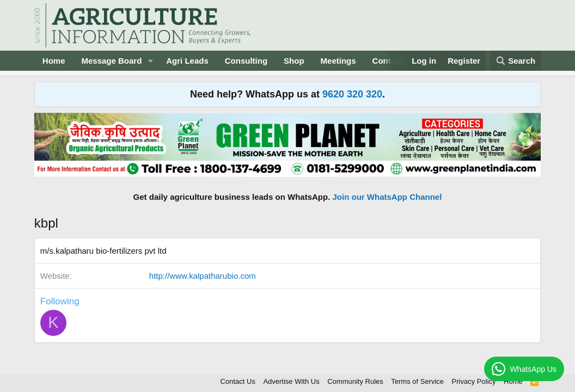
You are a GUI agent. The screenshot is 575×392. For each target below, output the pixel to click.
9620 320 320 (352, 94)
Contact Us (238, 381)
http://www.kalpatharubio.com (203, 276)
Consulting (246, 61)
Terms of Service (417, 381)
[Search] (516, 61)
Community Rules (355, 381)
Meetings (338, 61)
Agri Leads (187, 61)
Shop (294, 61)
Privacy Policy (474, 381)
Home (54, 61)
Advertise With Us (291, 381)
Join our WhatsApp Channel (387, 197)
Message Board (111, 61)
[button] (150, 61)
